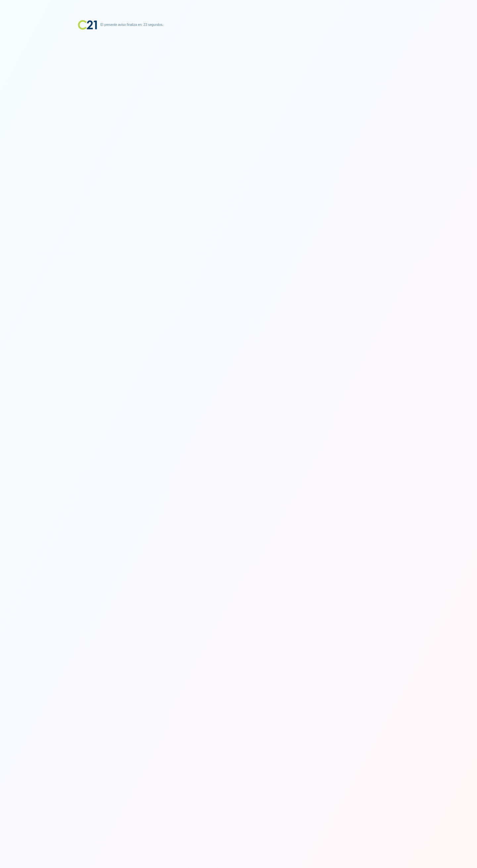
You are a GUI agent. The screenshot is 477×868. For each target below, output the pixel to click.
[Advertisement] (238, 71)
